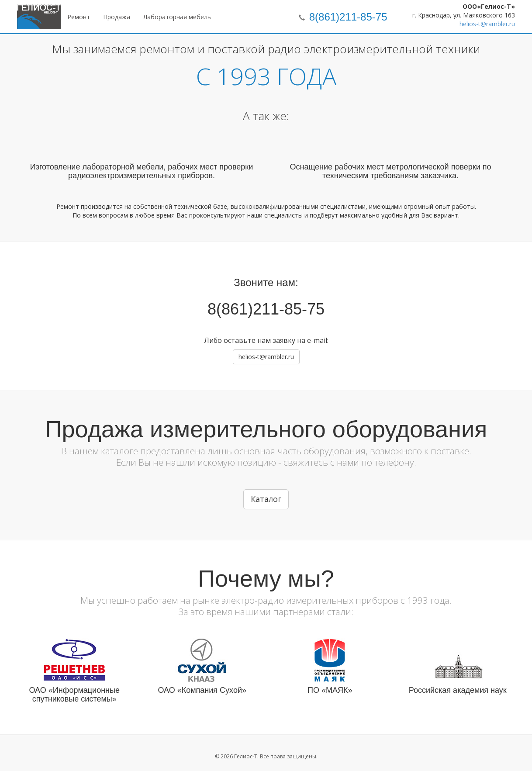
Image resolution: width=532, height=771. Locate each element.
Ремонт (79, 17)
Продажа (117, 17)
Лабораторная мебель (177, 17)
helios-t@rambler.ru (487, 24)
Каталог (266, 499)
